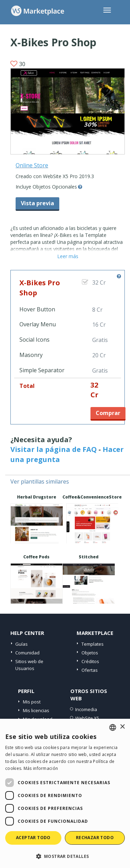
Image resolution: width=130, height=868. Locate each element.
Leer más (68, 256)
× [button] (122, 727)
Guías (21, 644)
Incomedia (86, 709)
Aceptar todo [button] (33, 838)
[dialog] (65, 793)
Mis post (32, 702)
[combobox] (113, 727)
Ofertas (90, 670)
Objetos (90, 653)
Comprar (108, 413)
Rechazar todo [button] (95, 838)
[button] (65, 856)
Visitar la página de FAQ (54, 449)
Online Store (32, 165)
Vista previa (37, 203)
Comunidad (27, 653)
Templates (93, 644)
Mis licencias (36, 710)
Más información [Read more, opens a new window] (41, 768)
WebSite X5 (87, 718)
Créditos (90, 661)
